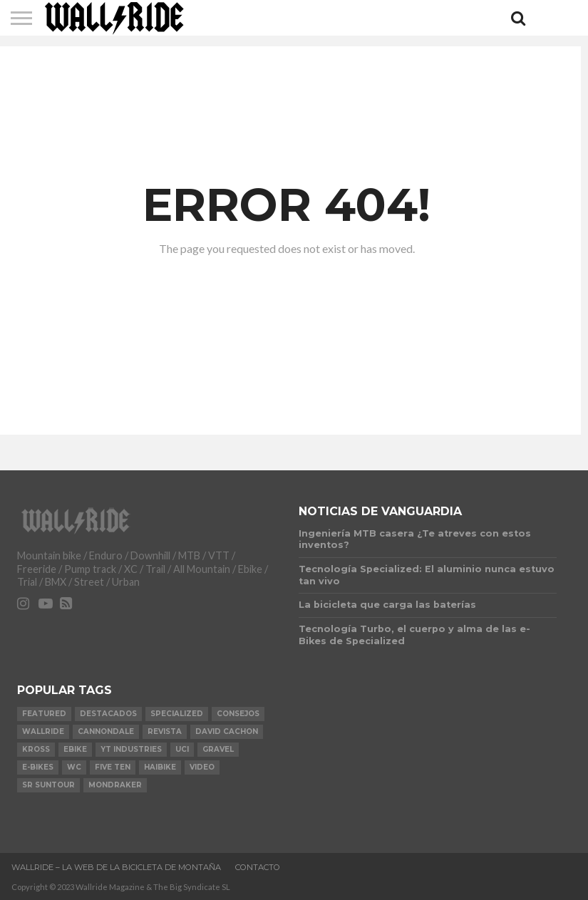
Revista (165, 731)
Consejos (238, 714)
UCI (182, 749)
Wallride (43, 731)
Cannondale (106, 731)
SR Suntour (48, 785)
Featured (44, 714)
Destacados (108, 714)
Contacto (258, 867)
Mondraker (115, 785)
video (202, 767)
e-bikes (38, 767)
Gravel (218, 749)
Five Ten (113, 767)
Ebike (75, 749)
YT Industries (131, 749)
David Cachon (227, 731)
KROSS (36, 749)
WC (74, 767)
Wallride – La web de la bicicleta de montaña (116, 867)
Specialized (177, 714)
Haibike (160, 767)
